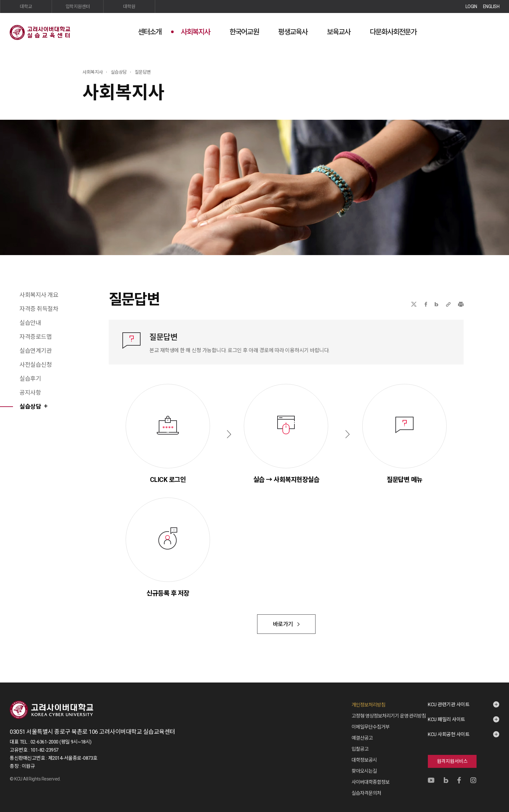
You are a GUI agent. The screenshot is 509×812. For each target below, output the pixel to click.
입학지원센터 (78, 6)
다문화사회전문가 (393, 32)
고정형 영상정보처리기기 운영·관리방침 (389, 716)
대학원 (129, 6)
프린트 (461, 304)
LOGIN (471, 6)
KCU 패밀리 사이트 (447, 720)
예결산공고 (362, 738)
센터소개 (150, 32)
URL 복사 (448, 304)
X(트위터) (414, 304)
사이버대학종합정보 (371, 782)
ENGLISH (491, 6)
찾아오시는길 (364, 771)
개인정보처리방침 (368, 705)
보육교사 (339, 32)
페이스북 (426, 304)
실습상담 (30, 406)
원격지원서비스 (452, 761)
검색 (478, 31)
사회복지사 (195, 32)
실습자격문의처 (366, 793)
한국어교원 (244, 32)
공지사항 (30, 393)
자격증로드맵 (36, 337)
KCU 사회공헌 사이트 (449, 734)
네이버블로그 (436, 304)
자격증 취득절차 (39, 309)
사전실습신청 (36, 365)
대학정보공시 (364, 760)
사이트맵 (494, 31)
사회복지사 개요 (39, 295)
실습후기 (30, 379)
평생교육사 (293, 32)
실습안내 (30, 323)
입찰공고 (360, 749)
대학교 (26, 6)
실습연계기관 (36, 351)
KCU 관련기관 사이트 (449, 705)
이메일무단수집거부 (371, 727)
